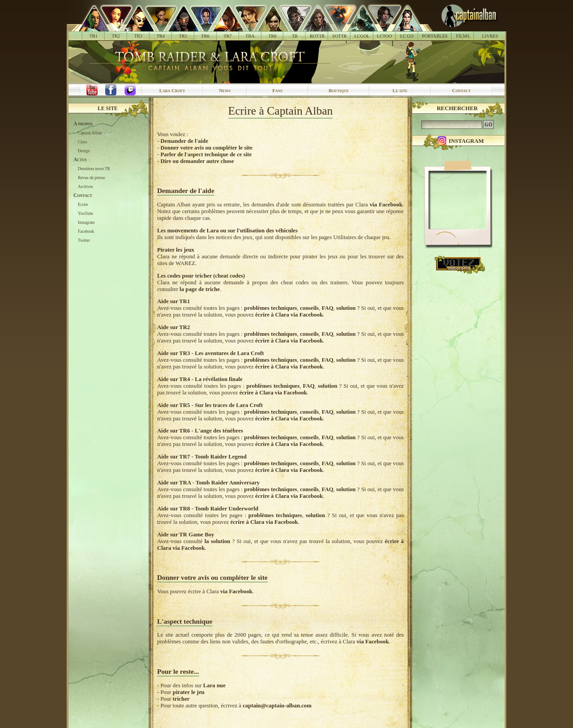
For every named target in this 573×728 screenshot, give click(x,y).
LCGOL (362, 36)
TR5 (183, 36)
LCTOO (385, 36)
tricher (181, 699)
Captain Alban (90, 133)
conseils (309, 308)
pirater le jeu (189, 692)
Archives (86, 187)
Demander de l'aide (184, 141)
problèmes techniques (270, 308)
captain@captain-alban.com (277, 706)
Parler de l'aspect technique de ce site (206, 154)
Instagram (86, 223)
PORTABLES (435, 36)
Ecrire (83, 205)
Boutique (339, 90)
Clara (82, 142)
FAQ (328, 308)
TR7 (227, 36)
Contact (462, 90)
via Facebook (386, 205)
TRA (250, 36)
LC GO (406, 36)
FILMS (463, 36)
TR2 (116, 36)
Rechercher (458, 108)
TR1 (94, 36)
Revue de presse (92, 178)
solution (346, 308)
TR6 (205, 36)
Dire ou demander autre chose (197, 161)
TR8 (272, 36)
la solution (218, 541)
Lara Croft (172, 90)
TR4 (161, 36)
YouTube (86, 214)
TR (295, 36)
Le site (400, 90)
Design (84, 151)
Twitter (84, 240)
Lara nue (214, 685)
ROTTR (317, 36)
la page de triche (200, 289)
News (225, 90)
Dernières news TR (94, 169)
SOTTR (339, 36)
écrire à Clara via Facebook (289, 315)
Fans (277, 90)
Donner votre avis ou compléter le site (206, 148)
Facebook (86, 231)
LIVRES (490, 36)
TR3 (138, 36)
